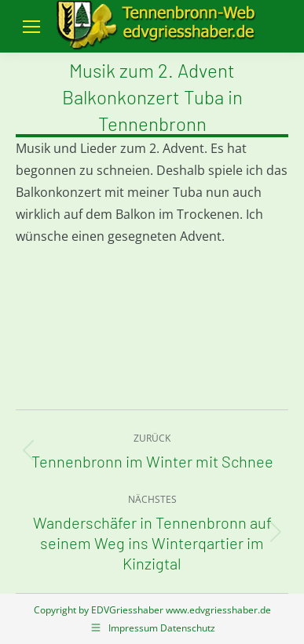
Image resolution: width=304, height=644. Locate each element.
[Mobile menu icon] (31, 27)
